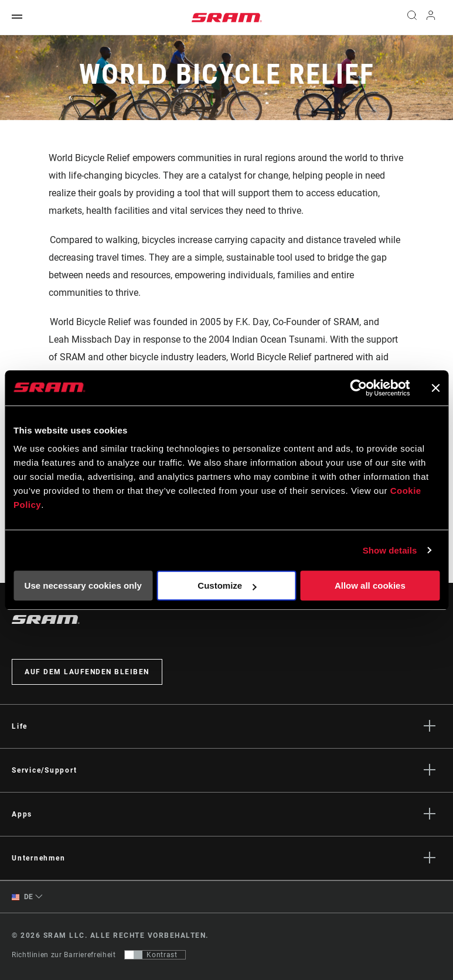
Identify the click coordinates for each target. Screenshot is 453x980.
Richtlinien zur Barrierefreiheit (64, 955)
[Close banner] (435, 388)
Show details (390, 550)
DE (23, 897)
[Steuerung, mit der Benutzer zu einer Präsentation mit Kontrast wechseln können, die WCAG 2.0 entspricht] (155, 955)
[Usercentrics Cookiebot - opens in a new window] (358, 388)
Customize (227, 585)
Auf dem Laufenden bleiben (87, 672)
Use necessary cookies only (83, 585)
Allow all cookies (370, 585)
